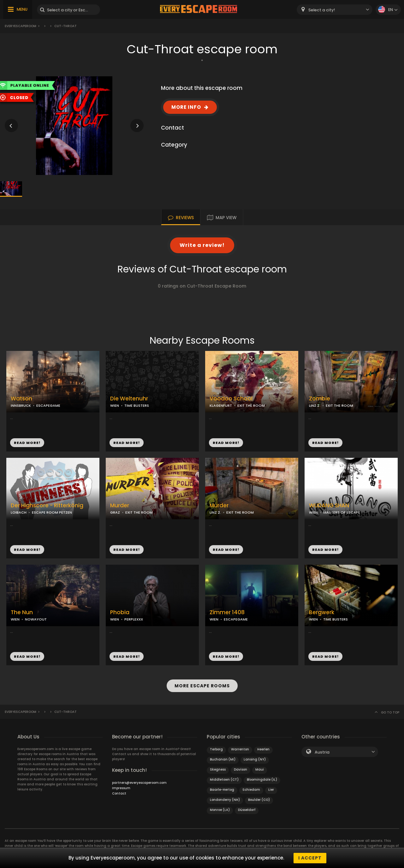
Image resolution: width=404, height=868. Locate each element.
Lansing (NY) (255, 759)
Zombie (320, 399)
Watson (21, 399)
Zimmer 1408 (227, 612)
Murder (120, 506)
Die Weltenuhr (129, 399)
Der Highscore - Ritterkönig (47, 506)
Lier (271, 790)
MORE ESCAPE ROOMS (202, 686)
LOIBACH (19, 512)
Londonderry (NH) (225, 800)
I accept (310, 858)
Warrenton (240, 749)
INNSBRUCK (21, 405)
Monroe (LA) (220, 810)
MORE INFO (186, 107)
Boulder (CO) (259, 800)
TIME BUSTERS (137, 405)
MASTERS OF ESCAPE (342, 512)
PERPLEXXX (134, 619)
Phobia (120, 612)
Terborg (216, 749)
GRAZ (115, 512)
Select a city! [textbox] (322, 10)
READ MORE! (27, 443)
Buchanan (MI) (223, 759)
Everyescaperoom (21, 26)
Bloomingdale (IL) (262, 780)
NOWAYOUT (36, 619)
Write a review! (202, 245)
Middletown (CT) (224, 780)
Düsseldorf (247, 810)
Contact (119, 793)
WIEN (115, 405)
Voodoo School (231, 399)
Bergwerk (322, 612)
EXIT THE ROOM (251, 405)
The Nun (22, 612)
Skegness (218, 769)
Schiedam (251, 790)
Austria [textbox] (322, 752)
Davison (241, 769)
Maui (260, 769)
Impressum (121, 788)
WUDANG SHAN (329, 506)
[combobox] (335, 10)
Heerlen (263, 749)
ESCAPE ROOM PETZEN (52, 512)
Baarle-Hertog (222, 790)
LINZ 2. (315, 405)
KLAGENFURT (221, 405)
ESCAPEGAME (48, 405)
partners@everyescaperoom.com (139, 783)
